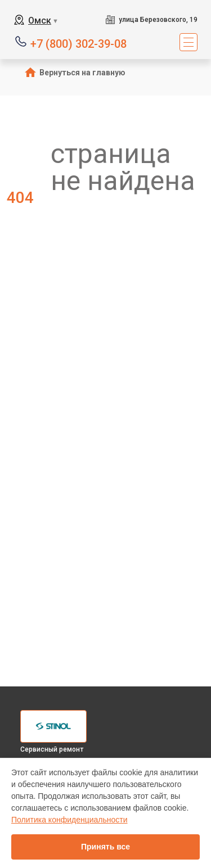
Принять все (105, 847)
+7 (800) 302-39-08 (78, 43)
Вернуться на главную (82, 73)
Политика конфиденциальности (69, 820)
